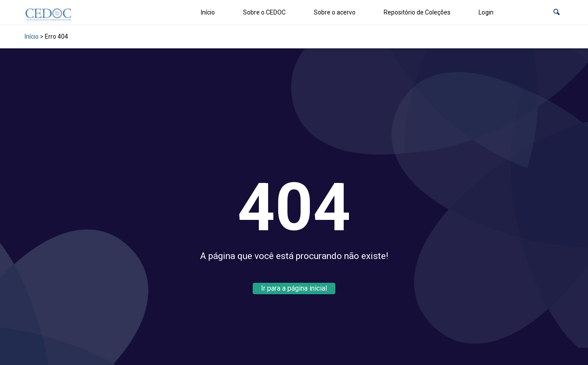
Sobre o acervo (335, 12)
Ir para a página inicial (294, 288)
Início (208, 12)
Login (486, 12)
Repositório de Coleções (417, 12)
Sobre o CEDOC (264, 12)
